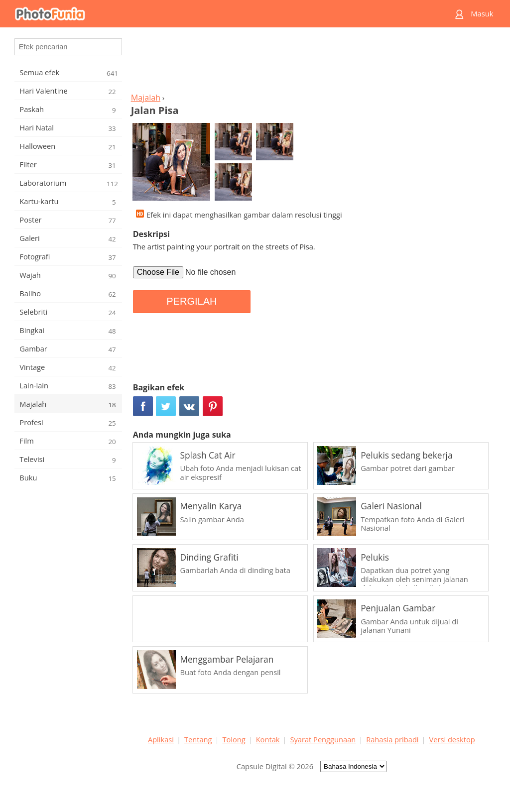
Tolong (234, 739)
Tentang (198, 739)
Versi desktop (452, 739)
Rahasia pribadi (392, 739)
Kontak (268, 739)
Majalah (146, 98)
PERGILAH (191, 301)
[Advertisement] (311, 63)
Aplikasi (161, 739)
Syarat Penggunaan (323, 739)
